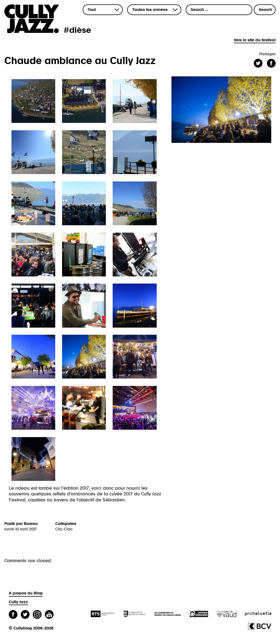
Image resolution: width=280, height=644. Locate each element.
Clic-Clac (64, 529)
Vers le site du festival (255, 40)
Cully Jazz (18, 602)
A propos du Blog (26, 593)
